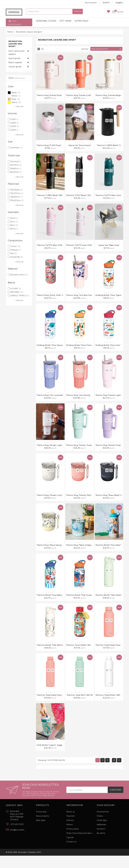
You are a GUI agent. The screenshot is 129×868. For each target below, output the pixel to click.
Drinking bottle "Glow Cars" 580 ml (111, 350)
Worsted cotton (19, 275)
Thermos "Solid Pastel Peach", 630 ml (54, 706)
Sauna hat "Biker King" (109, 248)
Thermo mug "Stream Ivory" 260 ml (53, 503)
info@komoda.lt (17, 842)
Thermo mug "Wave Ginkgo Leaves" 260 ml (86, 553)
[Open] (10, 21)
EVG (39, 865)
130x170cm (17, 193)
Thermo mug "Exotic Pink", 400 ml (52, 299)
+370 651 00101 (17, 837)
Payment (71, 828)
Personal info (103, 824)
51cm (14, 222)
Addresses (101, 837)
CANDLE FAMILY (20, 296)
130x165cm (17, 190)
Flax (13, 253)
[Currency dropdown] (104, 3)
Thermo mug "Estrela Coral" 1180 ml (82, 96)
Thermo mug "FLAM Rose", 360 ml (52, 147)
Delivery (70, 833)
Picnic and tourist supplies (16, 53)
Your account (106, 818)
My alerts (101, 845)
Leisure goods (15, 67)
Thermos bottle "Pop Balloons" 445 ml (54, 604)
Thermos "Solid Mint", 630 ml (80, 706)
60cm (14, 229)
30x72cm (16, 165)
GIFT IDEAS (66, 21)
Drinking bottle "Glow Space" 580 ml (53, 350)
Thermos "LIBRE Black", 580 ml (51, 197)
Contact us (71, 854)
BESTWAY (17, 292)
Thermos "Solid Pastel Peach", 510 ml (112, 655)
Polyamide (17, 257)
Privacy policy (73, 841)
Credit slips (102, 833)
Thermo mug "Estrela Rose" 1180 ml (53, 96)
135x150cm (16, 197)
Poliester (16, 250)
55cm (14, 225)
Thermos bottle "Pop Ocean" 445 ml (83, 604)
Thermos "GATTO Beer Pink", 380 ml (53, 248)
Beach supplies (15, 62)
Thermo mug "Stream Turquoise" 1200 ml (85, 452)
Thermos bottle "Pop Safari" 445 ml (111, 553)
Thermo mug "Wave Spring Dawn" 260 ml (56, 553)
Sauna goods (14, 58)
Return (70, 837)
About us (70, 824)
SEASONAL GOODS (46, 21)
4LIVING (16, 289)
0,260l (14, 123)
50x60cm (16, 169)
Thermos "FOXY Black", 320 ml (80, 197)
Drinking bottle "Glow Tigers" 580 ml (112, 299)
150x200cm (17, 200)
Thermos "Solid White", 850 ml (109, 706)
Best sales (41, 833)
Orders (100, 828)
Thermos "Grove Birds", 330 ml (80, 655)
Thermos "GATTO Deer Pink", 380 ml (83, 248)
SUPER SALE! (81, 21)
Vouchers (101, 841)
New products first (107, 49)
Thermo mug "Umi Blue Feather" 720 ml (84, 299)
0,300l (15, 126)
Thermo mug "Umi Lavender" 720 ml (53, 401)
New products (43, 828)
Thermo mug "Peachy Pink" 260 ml (82, 503)
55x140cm (16, 172)
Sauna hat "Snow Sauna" (80, 147)
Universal (16, 148)
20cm (14, 218)
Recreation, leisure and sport (15, 44)
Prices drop (41, 824)
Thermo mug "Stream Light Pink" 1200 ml (56, 452)
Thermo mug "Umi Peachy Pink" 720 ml (84, 401)
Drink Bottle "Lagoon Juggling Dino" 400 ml (57, 757)
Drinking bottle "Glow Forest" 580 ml (83, 350)
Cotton (15, 246)
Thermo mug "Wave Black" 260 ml (111, 503)
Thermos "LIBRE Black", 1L (109, 147)
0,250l (14, 119)
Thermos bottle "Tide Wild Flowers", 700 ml (57, 655)
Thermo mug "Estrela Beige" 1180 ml (112, 96)
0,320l (14, 130)
